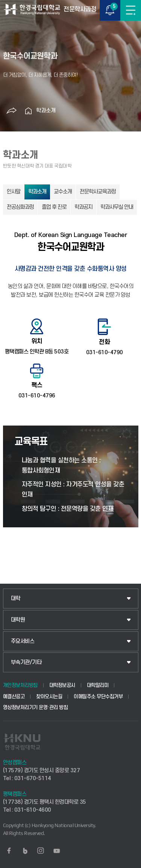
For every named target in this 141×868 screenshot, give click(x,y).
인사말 (14, 192)
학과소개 (46, 111)
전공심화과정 (20, 207)
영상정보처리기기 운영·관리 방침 (36, 707)
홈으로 (29, 111)
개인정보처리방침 (20, 685)
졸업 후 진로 (54, 207)
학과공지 (83, 207)
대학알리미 (98, 685)
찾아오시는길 (49, 697)
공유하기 (12, 111)
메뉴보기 (131, 10)
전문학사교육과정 (98, 192)
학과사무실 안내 (117, 207)
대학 (16, 599)
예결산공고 (14, 697)
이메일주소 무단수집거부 (98, 697)
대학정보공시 (62, 685)
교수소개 (63, 192)
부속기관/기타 (26, 662)
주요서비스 (23, 641)
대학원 (18, 620)
